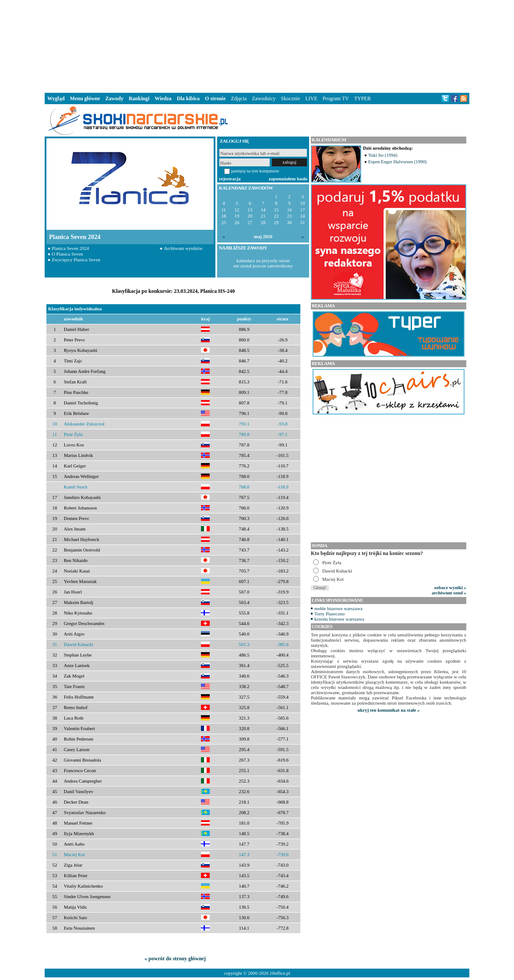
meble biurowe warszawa (338, 608)
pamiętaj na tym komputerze (255, 171)
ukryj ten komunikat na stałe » (389, 710)
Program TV (336, 98)
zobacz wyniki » (450, 587)
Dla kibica (188, 98)
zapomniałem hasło (288, 179)
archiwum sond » (449, 593)
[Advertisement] (257, 46)
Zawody (114, 98)
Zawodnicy (264, 98)
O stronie (215, 98)
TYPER (363, 98)
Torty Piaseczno (329, 614)
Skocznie (290, 98)
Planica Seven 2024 (70, 248)
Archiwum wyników (183, 248)
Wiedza (163, 98)
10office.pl (280, 973)
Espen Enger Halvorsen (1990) (397, 162)
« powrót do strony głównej (175, 959)
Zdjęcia (239, 98)
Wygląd (56, 98)
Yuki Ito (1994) (383, 155)
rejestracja (230, 179)
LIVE (311, 98)
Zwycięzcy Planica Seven (76, 260)
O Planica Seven (67, 254)
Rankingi (139, 98)
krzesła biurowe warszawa (339, 619)
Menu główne (85, 98)
